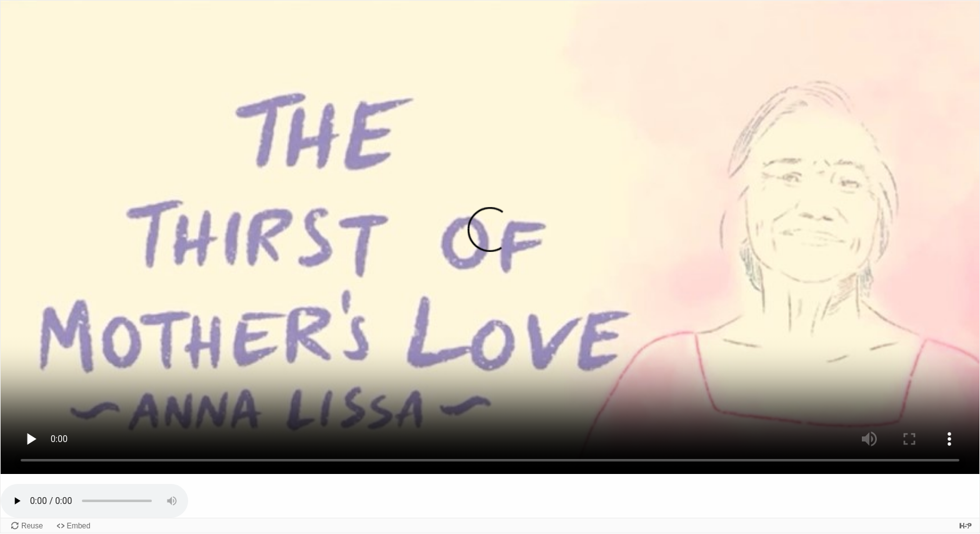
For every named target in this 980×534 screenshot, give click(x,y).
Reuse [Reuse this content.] (32, 526)
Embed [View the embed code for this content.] (79, 526)
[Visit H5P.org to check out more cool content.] (966, 526)
